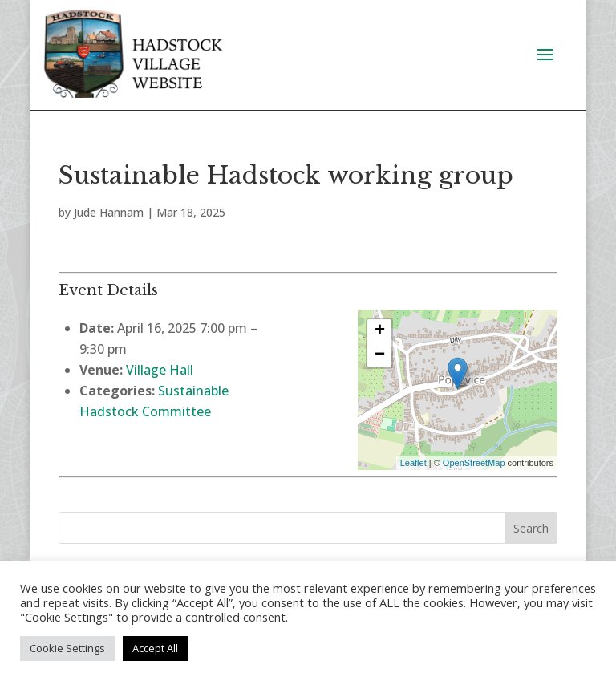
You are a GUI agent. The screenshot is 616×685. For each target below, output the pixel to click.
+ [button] (380, 331)
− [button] (380, 355)
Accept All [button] (155, 648)
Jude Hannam (109, 212)
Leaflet (413, 463)
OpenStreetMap (474, 463)
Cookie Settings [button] (67, 648)
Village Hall (160, 370)
